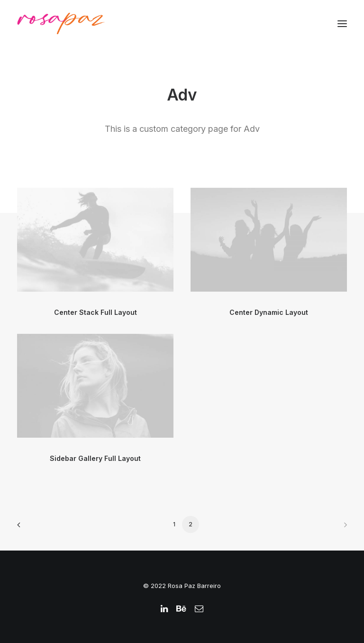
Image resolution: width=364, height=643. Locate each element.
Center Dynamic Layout (269, 312)
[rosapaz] (61, 23)
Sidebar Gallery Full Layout (95, 458)
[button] (342, 23)
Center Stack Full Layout (96, 312)
